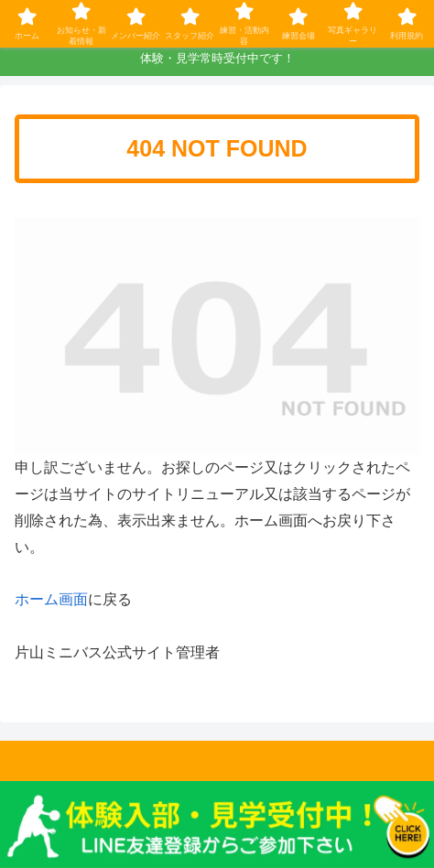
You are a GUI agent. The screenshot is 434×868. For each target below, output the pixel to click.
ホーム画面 (51, 599)
